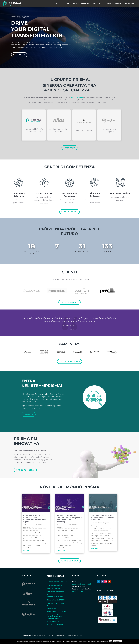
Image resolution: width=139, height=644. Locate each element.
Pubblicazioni (98, 4)
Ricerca (74, 4)
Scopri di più (69, 148)
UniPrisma (85, 4)
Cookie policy (117, 641)
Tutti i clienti (69, 302)
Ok (111, 641)
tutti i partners (69, 361)
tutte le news (70, 561)
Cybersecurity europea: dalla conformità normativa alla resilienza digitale (35, 519)
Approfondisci (25, 470)
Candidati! (29, 414)
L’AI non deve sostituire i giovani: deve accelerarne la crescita (102, 518)
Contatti (118, 4)
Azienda (57, 4)
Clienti (67, 4)
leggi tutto (27, 550)
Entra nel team (129, 4)
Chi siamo (19, 55)
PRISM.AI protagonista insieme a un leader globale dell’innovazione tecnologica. (69, 519)
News (109, 4)
